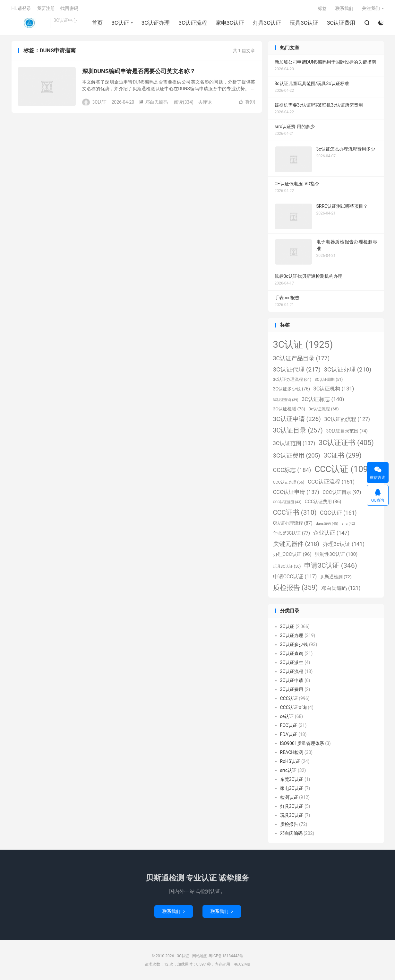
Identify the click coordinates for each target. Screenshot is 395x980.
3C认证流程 (193, 23)
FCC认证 (289, 725)
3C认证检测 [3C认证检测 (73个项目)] (289, 409)
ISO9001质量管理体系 (302, 743)
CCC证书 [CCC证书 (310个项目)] (295, 512)
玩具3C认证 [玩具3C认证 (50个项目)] (287, 566)
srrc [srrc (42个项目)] (348, 524)
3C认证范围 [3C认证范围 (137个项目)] (294, 443)
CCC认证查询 (293, 707)
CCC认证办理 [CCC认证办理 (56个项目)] (289, 482)
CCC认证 (289, 698)
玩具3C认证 (304, 23)
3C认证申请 (292, 680)
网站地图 (200, 956)
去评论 (205, 102)
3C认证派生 (292, 662)
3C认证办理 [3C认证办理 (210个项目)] (348, 370)
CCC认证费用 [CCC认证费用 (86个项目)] (323, 502)
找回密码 (69, 8)
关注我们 (371, 8)
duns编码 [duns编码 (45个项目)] (327, 523)
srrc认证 (288, 770)
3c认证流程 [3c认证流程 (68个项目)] (324, 409)
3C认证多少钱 (294, 644)
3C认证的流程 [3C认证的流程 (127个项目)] (347, 419)
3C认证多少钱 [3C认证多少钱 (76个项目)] (292, 389)
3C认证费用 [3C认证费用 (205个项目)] (297, 456)
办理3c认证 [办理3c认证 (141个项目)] (344, 544)
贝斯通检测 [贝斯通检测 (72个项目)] (336, 577)
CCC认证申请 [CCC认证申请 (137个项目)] (296, 492)
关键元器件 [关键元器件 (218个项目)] (296, 544)
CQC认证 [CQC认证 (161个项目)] (338, 513)
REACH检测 (292, 752)
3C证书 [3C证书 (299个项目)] (342, 455)
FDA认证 (289, 734)
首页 (97, 23)
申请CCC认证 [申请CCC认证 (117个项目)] (295, 577)
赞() (247, 102)
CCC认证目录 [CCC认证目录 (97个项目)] (342, 492)
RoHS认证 (290, 761)
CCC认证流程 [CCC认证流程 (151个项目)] (331, 482)
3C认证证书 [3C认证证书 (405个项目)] (346, 443)
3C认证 (29, 23)
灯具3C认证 (267, 23)
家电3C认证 (230, 23)
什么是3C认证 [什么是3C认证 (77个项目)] (292, 533)
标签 (322, 8)
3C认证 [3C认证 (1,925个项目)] (303, 345)
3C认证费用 (341, 23)
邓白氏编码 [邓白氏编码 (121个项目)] (341, 588)
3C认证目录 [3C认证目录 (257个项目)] (298, 430)
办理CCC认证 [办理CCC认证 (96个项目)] (292, 554)
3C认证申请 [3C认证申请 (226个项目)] (297, 419)
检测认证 (289, 797)
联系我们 (344, 8)
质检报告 (289, 824)
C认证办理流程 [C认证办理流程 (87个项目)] (293, 523)
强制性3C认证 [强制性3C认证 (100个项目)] (336, 554)
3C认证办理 (156, 23)
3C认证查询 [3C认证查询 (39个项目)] (286, 400)
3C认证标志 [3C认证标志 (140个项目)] (323, 399)
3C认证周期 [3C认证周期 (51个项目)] (329, 380)
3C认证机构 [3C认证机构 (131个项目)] (334, 389)
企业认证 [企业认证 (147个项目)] (331, 533)
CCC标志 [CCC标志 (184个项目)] (292, 470)
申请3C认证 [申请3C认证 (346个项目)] (331, 565)
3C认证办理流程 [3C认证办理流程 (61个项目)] (292, 379)
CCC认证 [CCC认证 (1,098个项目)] (345, 469)
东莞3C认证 (292, 779)
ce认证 (287, 716)
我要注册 (46, 8)
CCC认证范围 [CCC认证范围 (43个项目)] (287, 502)
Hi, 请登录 (21, 8)
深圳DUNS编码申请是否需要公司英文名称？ (139, 71)
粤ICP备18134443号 (226, 956)
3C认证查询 (292, 653)
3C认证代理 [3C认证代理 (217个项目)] (297, 369)
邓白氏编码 (153, 102)
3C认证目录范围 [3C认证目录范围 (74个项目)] (347, 431)
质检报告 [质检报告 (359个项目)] (296, 587)
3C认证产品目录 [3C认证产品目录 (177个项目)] (301, 358)
